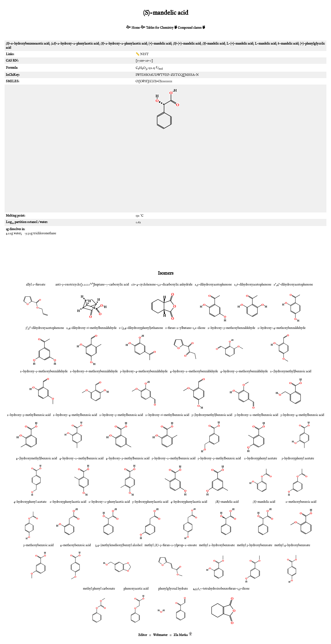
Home (136, 28)
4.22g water (13, 233)
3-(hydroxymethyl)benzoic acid (212, 415)
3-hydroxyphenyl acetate (298, 458)
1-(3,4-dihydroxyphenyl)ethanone (141, 328)
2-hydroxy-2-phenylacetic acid (109, 502)
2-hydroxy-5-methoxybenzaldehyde (44, 371)
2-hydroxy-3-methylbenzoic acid (29, 415)
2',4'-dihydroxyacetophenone (293, 285)
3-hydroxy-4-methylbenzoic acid (302, 415)
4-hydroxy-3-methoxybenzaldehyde (244, 371)
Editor (143, 635)
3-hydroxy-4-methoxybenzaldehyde (144, 371)
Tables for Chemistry (160, 28)
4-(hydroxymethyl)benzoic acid (36, 458)
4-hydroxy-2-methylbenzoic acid (81, 458)
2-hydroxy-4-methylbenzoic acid (75, 415)
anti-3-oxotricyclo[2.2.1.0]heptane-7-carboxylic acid (92, 285)
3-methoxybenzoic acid (38, 545)
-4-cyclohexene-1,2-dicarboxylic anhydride (162, 285)
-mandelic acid (227, 502)
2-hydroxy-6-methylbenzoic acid (167, 415)
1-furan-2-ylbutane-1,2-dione (185, 328)
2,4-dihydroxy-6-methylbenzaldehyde (91, 328)
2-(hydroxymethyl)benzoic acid (291, 371)
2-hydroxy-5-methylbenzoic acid (121, 415)
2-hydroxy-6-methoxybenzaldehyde (94, 371)
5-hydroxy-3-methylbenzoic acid (219, 458)
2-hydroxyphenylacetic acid (68, 502)
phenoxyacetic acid (136, 589)
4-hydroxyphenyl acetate (30, 502)
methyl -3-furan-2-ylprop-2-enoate (171, 545)
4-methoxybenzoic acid (75, 545)
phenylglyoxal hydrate (173, 589)
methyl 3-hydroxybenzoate (255, 545)
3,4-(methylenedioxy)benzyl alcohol (119, 545)
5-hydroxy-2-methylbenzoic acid (174, 458)
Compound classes (190, 28)
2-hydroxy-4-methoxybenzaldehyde (281, 328)
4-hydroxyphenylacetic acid (189, 502)
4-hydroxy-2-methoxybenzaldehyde (194, 371)
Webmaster (160, 635)
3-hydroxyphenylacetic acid (150, 502)
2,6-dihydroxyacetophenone (253, 285)
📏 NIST (142, 54)
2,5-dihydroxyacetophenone (213, 285)
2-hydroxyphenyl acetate (261, 458)
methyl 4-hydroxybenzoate (292, 545)
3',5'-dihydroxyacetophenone (45, 328)
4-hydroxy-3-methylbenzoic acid (128, 458)
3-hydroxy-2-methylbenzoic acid (256, 415)
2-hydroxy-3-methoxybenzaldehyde (231, 328)
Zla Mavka (181, 635)
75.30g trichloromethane (40, 233)
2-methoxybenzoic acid (301, 502)
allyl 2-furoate (36, 285)
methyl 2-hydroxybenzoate (217, 545)
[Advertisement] (165, 175)
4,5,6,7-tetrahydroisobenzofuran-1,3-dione (221, 589)
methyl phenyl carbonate (99, 589)
